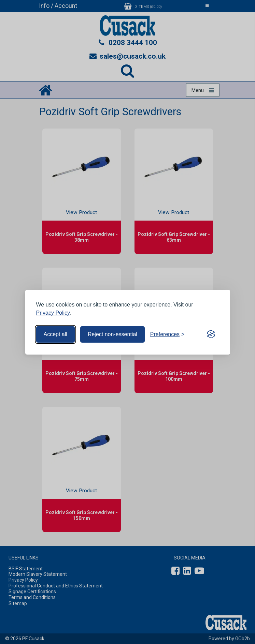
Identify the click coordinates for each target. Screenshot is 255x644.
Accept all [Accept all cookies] (55, 334)
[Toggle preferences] (167, 334)
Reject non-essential (112, 334)
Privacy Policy (53, 313)
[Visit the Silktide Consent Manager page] (211, 334)
